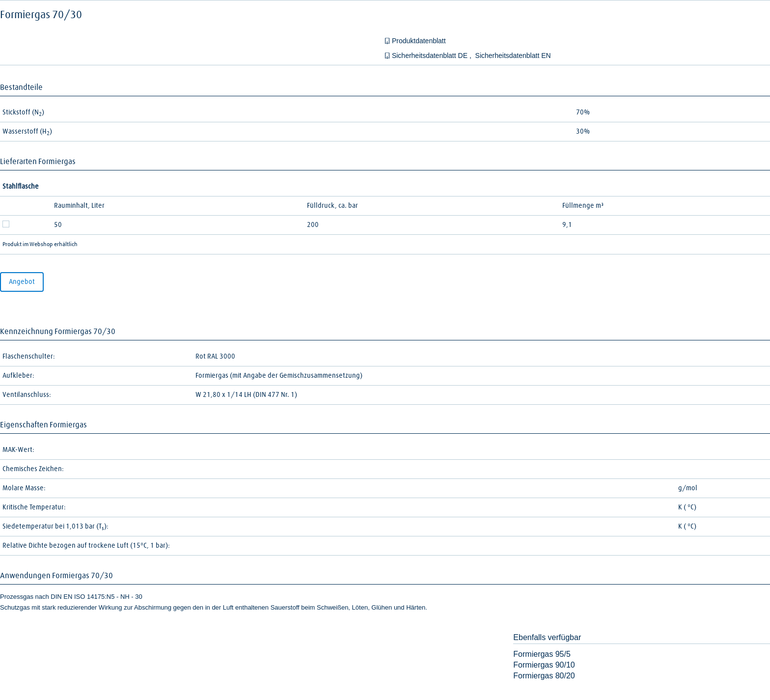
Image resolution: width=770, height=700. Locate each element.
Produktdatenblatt (419, 41)
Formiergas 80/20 (544, 676)
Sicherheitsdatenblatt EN (513, 56)
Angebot (22, 282)
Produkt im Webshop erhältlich (40, 245)
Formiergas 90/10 (544, 665)
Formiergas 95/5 (542, 654)
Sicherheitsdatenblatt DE (431, 56)
